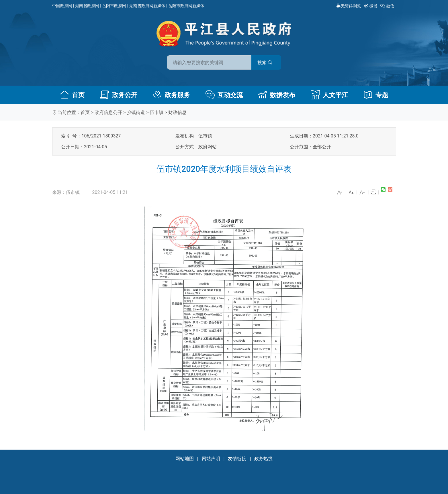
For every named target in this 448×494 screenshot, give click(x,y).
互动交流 (224, 95)
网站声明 (211, 459)
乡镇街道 (136, 112)
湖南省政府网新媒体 (147, 6)
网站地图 (185, 459)
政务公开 (119, 95)
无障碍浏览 (349, 6)
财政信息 (177, 112)
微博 (371, 6)
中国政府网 (62, 6)
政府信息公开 (108, 112)
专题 (376, 95)
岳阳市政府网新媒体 (186, 6)
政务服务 (171, 95)
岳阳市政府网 (114, 6)
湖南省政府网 (87, 6)
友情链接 (237, 459)
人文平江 (329, 95)
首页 (72, 95)
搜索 (265, 63)
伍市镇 (156, 112)
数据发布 (277, 95)
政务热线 (263, 459)
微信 (388, 6)
